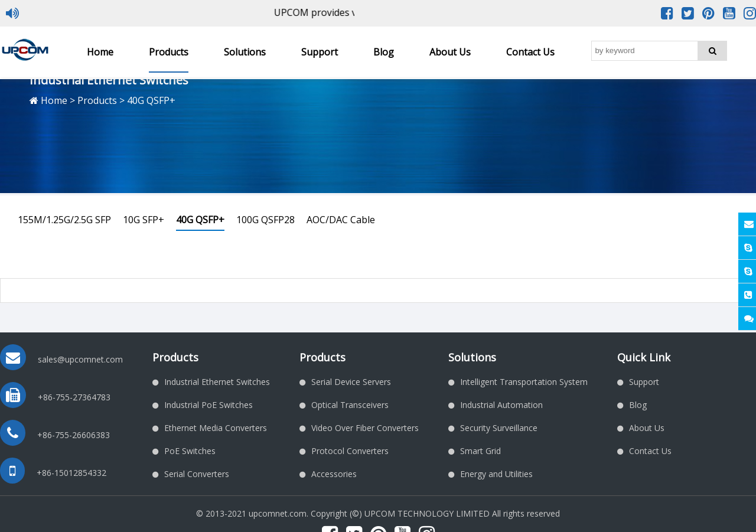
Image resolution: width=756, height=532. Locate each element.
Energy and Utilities (496, 474)
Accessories (334, 474)
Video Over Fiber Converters (365, 428)
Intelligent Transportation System (524, 382)
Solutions (245, 52)
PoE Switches (190, 451)
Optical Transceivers (350, 405)
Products (169, 52)
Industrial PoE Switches (208, 405)
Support (320, 52)
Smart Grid (480, 451)
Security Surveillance (499, 428)
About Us (450, 52)
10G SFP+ (144, 220)
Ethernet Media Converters (216, 428)
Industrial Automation (501, 405)
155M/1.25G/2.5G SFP (64, 220)
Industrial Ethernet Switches (217, 382)
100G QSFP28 (265, 220)
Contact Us (530, 52)
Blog (384, 52)
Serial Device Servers (351, 382)
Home (100, 52)
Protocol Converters (350, 451)
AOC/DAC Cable (341, 220)
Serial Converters (197, 474)
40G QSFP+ (200, 220)
